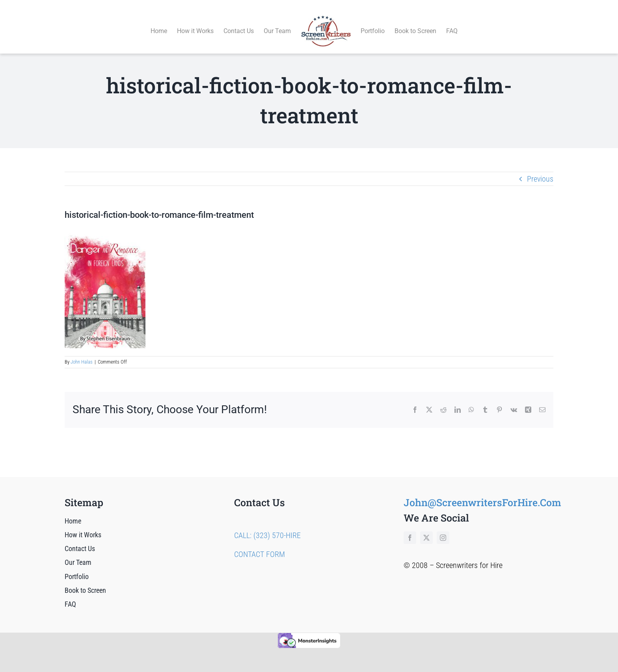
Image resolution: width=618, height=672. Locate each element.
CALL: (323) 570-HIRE (267, 526)
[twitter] (426, 529)
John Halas (82, 353)
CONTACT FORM (260, 545)
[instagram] (443, 529)
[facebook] (410, 529)
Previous (540, 170)
